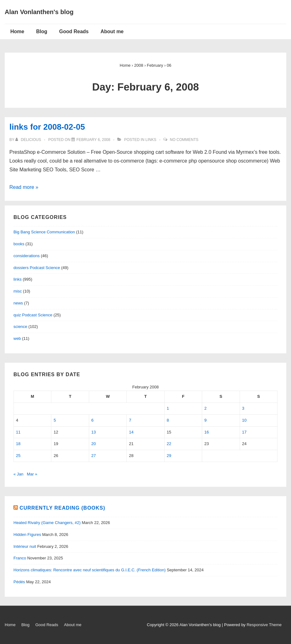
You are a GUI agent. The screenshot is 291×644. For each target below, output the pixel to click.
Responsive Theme (264, 625)
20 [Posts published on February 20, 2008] (94, 444)
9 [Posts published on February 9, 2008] (205, 420)
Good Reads (74, 31)
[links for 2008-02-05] (93, 140)
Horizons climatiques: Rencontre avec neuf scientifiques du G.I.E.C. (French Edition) (89, 570)
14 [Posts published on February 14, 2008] (131, 432)
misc (18, 291)
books (19, 244)
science (20, 327)
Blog (42, 31)
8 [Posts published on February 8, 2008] (168, 420)
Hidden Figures (27, 535)
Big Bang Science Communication (44, 232)
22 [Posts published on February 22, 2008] (169, 444)
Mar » (32, 474)
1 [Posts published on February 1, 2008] (168, 408)
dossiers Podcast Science (37, 268)
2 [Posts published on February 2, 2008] (205, 408)
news (18, 303)
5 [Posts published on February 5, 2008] (55, 420)
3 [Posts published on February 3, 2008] (243, 408)
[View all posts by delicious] (29, 140)
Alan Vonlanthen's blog (39, 12)
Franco (20, 558)
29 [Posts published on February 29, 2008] (169, 456)
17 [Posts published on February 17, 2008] (244, 432)
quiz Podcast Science (33, 315)
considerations (27, 256)
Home (17, 31)
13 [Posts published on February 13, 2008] (94, 432)
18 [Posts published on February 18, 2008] (18, 444)
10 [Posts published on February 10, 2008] (244, 420)
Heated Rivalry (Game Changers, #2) (47, 523)
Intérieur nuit (25, 546)
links (151, 140)
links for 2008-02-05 (47, 127)
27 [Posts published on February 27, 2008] (94, 456)
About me (112, 31)
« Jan (18, 474)
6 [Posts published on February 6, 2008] (92, 420)
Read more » (24, 187)
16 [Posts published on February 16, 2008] (207, 432)
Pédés (19, 582)
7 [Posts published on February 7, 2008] (130, 420)
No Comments (184, 140)
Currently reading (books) (62, 508)
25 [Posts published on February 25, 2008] (18, 456)
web (17, 338)
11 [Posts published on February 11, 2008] (18, 432)
